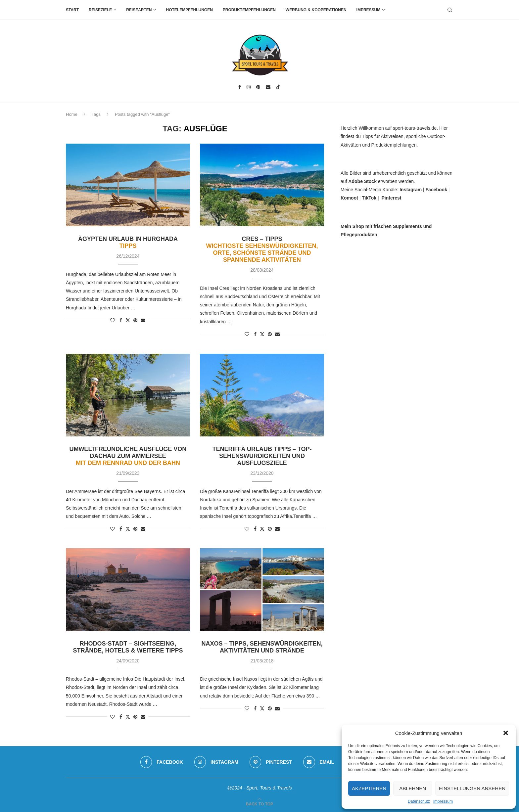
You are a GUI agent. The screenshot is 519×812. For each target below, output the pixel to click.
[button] (506, 733)
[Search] (450, 10)
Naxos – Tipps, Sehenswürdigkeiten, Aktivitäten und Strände (262, 647)
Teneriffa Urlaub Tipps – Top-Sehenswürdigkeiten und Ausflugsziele (262, 456)
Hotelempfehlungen (189, 10)
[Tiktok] (278, 87)
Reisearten (139, 10)
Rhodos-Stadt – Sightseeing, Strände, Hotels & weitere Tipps (128, 647)
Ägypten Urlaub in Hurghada (128, 242)
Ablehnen (413, 788)
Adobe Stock (362, 181)
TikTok (369, 198)
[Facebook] (240, 87)
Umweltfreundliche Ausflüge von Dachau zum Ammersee (128, 456)
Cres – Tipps (262, 249)
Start (72, 10)
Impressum (443, 801)
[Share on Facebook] (121, 320)
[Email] (268, 87)
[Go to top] (259, 804)
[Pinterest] (258, 87)
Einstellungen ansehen (472, 788)
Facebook (436, 190)
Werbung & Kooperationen (316, 10)
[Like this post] (113, 320)
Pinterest (391, 198)
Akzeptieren (369, 788)
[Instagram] (249, 87)
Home (72, 114)
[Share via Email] (143, 320)
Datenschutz (419, 801)
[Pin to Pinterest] (135, 320)
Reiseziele (100, 10)
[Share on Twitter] (128, 320)
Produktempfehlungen (249, 10)
